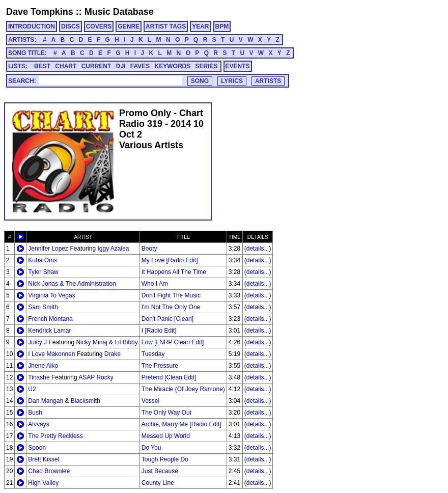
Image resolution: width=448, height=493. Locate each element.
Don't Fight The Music (171, 295)
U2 (32, 389)
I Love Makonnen (51, 354)
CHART (66, 66)
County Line (158, 483)
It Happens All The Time (174, 272)
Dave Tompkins (40, 12)
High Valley (43, 483)
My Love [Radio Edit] (170, 260)
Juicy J (37, 342)
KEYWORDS (173, 66)
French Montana (50, 319)
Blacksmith (86, 401)
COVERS (99, 26)
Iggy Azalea (113, 249)
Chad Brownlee (49, 471)
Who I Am (155, 284)
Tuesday (153, 354)
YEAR (200, 26)
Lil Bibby (126, 342)
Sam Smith (43, 307)
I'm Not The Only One (171, 307)
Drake (113, 354)
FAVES (140, 66)
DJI (121, 66)
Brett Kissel (44, 459)
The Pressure (160, 366)
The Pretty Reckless (55, 436)
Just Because (160, 471)
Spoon (37, 448)
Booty (149, 249)
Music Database (119, 12)
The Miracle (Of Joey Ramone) (183, 389)
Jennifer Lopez (48, 249)
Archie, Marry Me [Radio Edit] (181, 424)
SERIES (207, 66)
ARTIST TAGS (166, 26)
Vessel (150, 401)
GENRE (129, 26)
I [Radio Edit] (159, 331)
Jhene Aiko (43, 366)
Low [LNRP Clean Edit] (173, 342)
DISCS (71, 26)
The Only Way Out (166, 413)
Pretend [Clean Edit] (169, 377)
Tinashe (39, 377)
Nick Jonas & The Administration (72, 284)
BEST (42, 66)
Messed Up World (166, 436)
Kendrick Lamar (49, 331)
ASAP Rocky (96, 377)
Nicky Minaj (91, 342)
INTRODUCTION (32, 26)
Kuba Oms (43, 260)
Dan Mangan (46, 401)
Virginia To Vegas (51, 295)
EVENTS (238, 66)
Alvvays (38, 424)
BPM (222, 26)
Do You (151, 448)
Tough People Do (165, 459)
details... (258, 249)
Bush (35, 413)
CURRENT (96, 66)
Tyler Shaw (43, 272)
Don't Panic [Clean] (167, 319)
